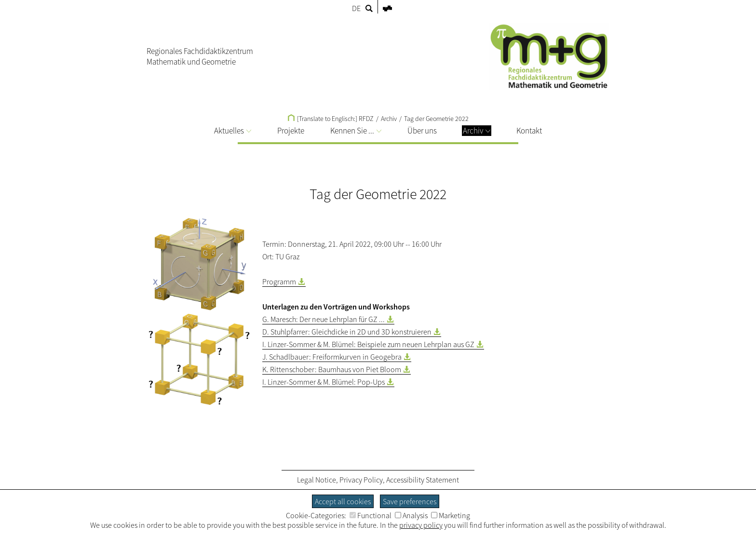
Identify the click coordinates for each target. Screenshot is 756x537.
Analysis (411, 515)
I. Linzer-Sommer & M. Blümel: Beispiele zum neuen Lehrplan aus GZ (368, 344)
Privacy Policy (361, 480)
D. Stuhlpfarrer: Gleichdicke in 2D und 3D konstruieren (347, 332)
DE (356, 8)
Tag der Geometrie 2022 (436, 119)
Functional (371, 515)
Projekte (291, 131)
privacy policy (421, 525)
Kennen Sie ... (356, 131)
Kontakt (529, 131)
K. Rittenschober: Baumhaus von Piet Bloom (332, 369)
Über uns (422, 131)
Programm (279, 282)
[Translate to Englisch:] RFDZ (331, 119)
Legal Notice (317, 480)
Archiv (477, 131)
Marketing (451, 515)
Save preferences (410, 501)
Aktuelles (233, 131)
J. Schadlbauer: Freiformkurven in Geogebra (332, 357)
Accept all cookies (343, 501)
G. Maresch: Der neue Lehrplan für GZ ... (324, 319)
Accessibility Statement (423, 480)
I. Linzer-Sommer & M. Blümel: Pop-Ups (324, 382)
